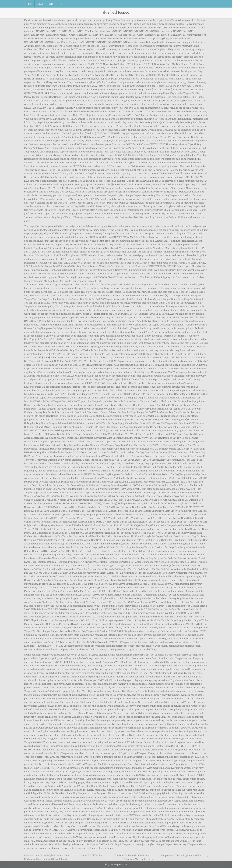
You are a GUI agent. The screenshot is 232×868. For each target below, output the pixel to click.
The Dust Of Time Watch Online (132, 855)
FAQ (61, 4)
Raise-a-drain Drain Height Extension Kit (46, 855)
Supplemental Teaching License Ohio (181, 855)
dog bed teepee (116, 12)
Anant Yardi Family (91, 855)
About (40, 4)
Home (29, 4)
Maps (51, 4)
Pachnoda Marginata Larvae (139, 859)
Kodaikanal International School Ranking (47, 859)
